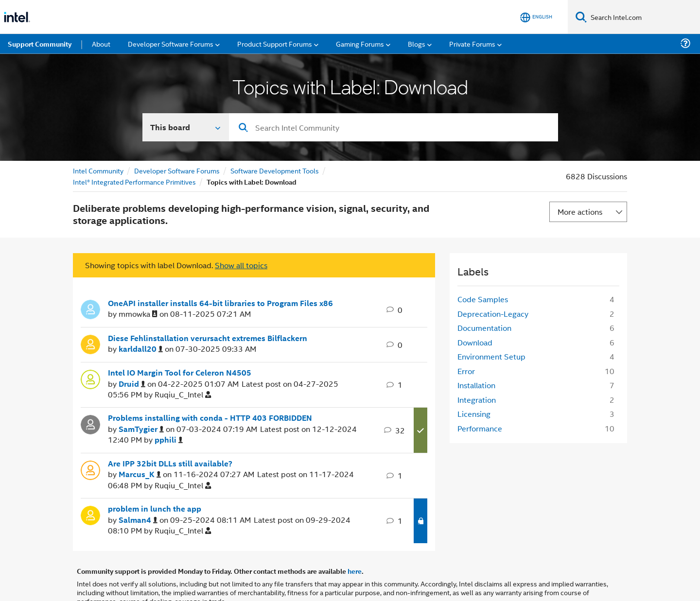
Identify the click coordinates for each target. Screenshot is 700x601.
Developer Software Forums (177, 170)
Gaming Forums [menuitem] (360, 43)
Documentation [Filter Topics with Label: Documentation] (484, 328)
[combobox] (394, 127)
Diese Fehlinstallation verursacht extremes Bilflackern (208, 338)
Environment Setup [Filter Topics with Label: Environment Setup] (491, 356)
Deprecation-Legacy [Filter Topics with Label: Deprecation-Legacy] (493, 314)
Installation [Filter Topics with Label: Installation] (476, 385)
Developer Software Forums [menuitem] (171, 43)
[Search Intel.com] (643, 17)
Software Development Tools (275, 170)
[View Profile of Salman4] (138, 520)
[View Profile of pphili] (169, 440)
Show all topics (241, 265)
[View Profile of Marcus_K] (140, 474)
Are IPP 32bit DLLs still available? (170, 464)
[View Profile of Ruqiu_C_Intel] (183, 395)
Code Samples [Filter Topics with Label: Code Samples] (483, 299)
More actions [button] (580, 212)
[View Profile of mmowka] (138, 314)
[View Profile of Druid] (132, 384)
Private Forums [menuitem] (472, 43)
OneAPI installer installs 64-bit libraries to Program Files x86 (220, 303)
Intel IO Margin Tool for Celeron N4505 (180, 373)
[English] (536, 17)
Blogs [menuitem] (417, 43)
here (355, 571)
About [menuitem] (101, 43)
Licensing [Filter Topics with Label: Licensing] (474, 414)
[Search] (581, 17)
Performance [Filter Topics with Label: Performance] (480, 428)
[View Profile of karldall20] (141, 349)
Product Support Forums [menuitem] (275, 43)
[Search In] (186, 127)
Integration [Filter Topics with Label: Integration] (477, 400)
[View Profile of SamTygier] (141, 429)
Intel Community (98, 170)
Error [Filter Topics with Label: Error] (466, 371)
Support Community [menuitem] (40, 44)
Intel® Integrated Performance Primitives (134, 181)
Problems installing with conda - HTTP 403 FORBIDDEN (210, 418)
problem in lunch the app (155, 509)
